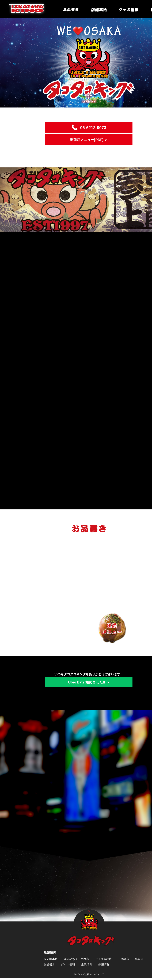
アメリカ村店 (103, 960)
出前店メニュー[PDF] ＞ (89, 140)
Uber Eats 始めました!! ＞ (89, 683)
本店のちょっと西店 (76, 960)
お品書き (49, 966)
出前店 (139, 960)
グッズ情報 (68, 966)
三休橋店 (123, 960)
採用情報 (104, 966)
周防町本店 (51, 960)
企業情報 (87, 966)
